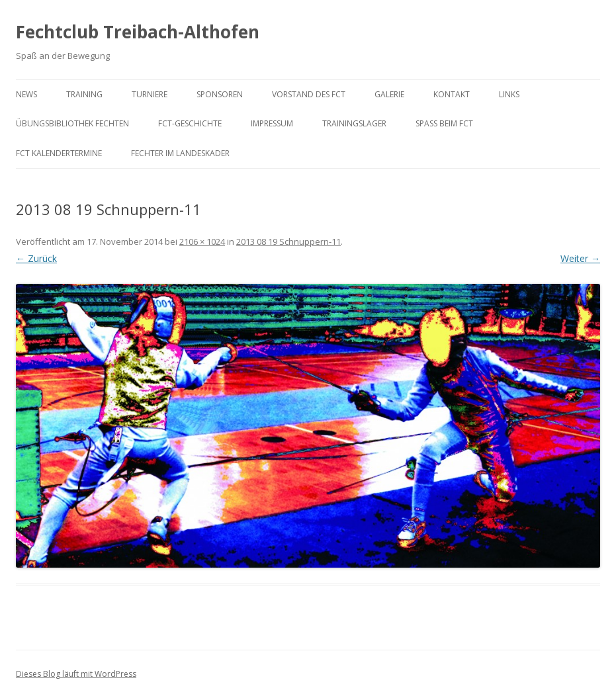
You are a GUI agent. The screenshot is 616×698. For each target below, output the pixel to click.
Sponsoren (220, 94)
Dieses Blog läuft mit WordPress (76, 674)
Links (509, 94)
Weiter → (580, 258)
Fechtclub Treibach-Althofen (138, 32)
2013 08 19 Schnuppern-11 (288, 241)
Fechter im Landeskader (180, 153)
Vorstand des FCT (309, 94)
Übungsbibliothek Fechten (72, 123)
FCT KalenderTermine (59, 153)
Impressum (272, 123)
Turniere (150, 94)
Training (84, 94)
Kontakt (452, 94)
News (26, 94)
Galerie (389, 94)
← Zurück (36, 258)
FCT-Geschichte (190, 123)
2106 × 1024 (202, 241)
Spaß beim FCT (444, 123)
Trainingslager (354, 123)
